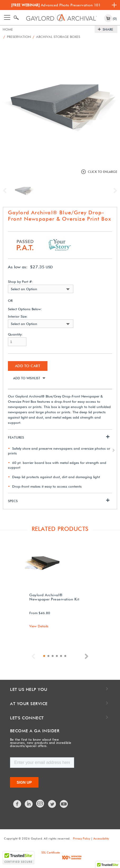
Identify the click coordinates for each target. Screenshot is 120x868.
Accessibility (101, 838)
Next (114, 191)
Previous (6, 191)
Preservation (17, 37)
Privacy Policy (82, 838)
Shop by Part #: (20, 282)
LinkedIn (29, 804)
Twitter (52, 804)
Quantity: (15, 334)
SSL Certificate (51, 852)
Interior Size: (18, 316)
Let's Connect (27, 718)
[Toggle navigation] (7, 17)
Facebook (17, 804)
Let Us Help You (29, 689)
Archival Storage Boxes (56, 37)
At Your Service (29, 704)
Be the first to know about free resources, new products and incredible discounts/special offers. (41, 743)
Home (8, 29)
